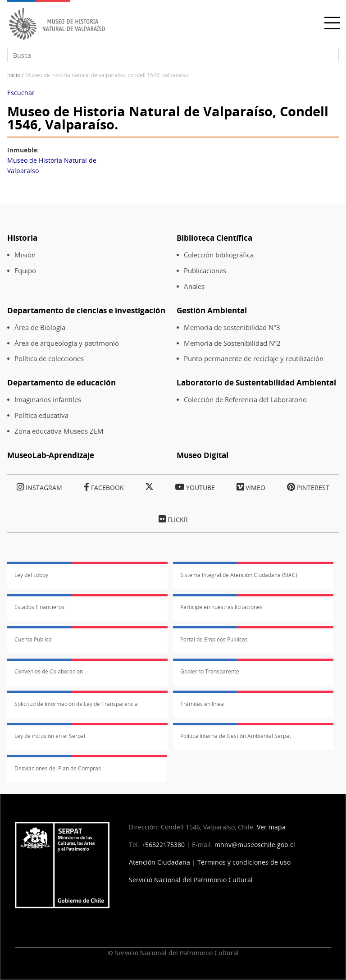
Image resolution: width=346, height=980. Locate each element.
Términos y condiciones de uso (244, 862)
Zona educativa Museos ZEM (59, 431)
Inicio (14, 75)
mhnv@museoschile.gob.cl (255, 845)
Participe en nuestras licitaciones (221, 607)
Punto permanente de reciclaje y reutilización (254, 359)
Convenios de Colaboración (49, 671)
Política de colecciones (49, 359)
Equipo (25, 271)
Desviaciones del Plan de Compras (58, 768)
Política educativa (41, 415)
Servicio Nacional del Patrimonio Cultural (191, 880)
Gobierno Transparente (210, 671)
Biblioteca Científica (214, 238)
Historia (22, 238)
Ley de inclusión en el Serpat (50, 736)
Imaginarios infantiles (48, 400)
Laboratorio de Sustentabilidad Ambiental (256, 382)
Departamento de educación (61, 382)
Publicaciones (205, 271)
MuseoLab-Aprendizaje (51, 455)
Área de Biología (40, 327)
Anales (194, 286)
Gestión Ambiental (212, 310)
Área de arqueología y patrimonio (67, 343)
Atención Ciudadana (159, 862)
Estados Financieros (39, 607)
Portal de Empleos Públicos (214, 639)
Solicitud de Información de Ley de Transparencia (76, 704)
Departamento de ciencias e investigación (86, 310)
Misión (25, 255)
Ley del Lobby (31, 575)
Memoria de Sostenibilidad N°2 (232, 343)
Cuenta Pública (33, 639)
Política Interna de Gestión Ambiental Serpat (236, 736)
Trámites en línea (202, 704)
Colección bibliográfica (219, 255)
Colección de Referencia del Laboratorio (245, 400)
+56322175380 (163, 845)
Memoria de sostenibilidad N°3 (232, 327)
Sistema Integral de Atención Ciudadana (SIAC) (239, 575)
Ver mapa (271, 827)
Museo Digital (203, 455)
